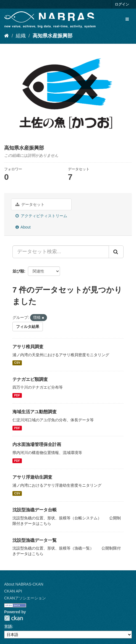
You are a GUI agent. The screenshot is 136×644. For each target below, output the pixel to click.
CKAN (14, 618)
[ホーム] (6, 36)
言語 (8, 627)
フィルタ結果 (28, 327)
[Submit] (116, 252)
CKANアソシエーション (25, 598)
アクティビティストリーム (41, 216)
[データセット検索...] (61, 252)
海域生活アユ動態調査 (35, 412)
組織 (21, 36)
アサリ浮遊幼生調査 (32, 477)
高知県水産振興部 (53, 36)
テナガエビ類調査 (30, 379)
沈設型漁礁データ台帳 (35, 510)
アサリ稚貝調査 (28, 347)
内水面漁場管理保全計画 (37, 444)
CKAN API (13, 591)
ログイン (122, 4)
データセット (30, 204)
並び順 (18, 271)
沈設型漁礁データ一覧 (35, 540)
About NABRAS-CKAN (24, 584)
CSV (17, 363)
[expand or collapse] (127, 19)
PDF (17, 395)
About (23, 227)
